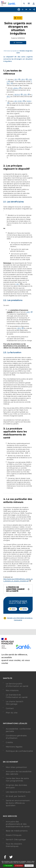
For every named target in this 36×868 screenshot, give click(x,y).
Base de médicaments (17, 831)
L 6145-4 (16, 88)
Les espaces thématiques (18, 792)
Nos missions (12, 690)
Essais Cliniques (14, 835)
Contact (10, 708)
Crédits (9, 742)
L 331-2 (19, 328)
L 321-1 (25, 95)
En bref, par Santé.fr (16, 796)
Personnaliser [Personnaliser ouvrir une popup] (29, 866)
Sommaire (18, 43)
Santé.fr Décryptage (16, 840)
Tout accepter (8, 866)
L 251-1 (16, 80)
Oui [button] (13, 609)
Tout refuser (19, 866)
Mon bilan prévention (16, 767)
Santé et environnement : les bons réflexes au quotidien (18, 803)
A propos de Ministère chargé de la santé (15, 589)
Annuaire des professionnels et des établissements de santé (18, 824)
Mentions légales (14, 747)
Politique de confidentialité (19, 751)
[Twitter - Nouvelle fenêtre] (11, 857)
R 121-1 (20, 101)
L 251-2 (23, 80)
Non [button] (23, 609)
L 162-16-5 (17, 95)
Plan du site (12, 713)
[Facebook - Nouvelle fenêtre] (5, 857)
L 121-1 (15, 101)
